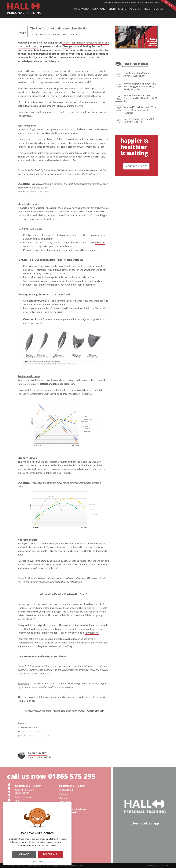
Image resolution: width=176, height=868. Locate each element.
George (67, 46)
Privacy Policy (37, 861)
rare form (164, 865)
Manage (24, 854)
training (45, 34)
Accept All (50, 854)
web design (152, 865)
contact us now (136, 166)
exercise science (65, 34)
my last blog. (92, 633)
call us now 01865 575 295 (50, 776)
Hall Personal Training (26, 786)
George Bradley (37, 753)
